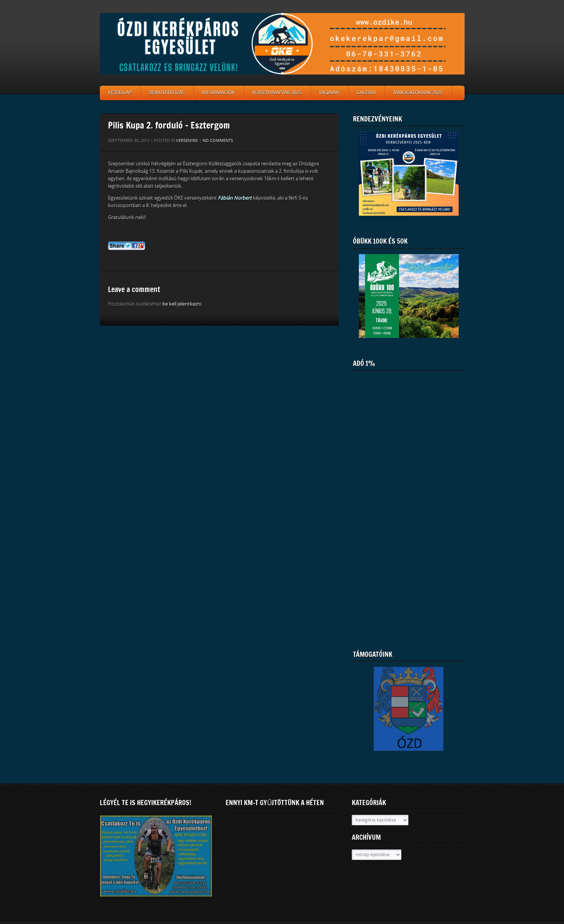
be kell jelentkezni (182, 304)
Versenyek (187, 141)
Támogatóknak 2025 (418, 93)
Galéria (366, 93)
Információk (218, 93)
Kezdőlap (120, 93)
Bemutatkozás (167, 93)
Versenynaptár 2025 (277, 93)
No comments (218, 141)
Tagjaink (329, 93)
